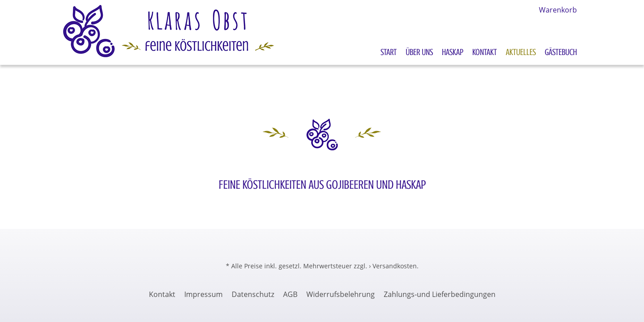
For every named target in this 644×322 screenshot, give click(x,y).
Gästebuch (561, 52)
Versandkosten (395, 266)
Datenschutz (253, 294)
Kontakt (485, 52)
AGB (290, 294)
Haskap (453, 52)
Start (389, 52)
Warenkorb (558, 10)
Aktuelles (521, 52)
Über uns (419, 52)
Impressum (203, 294)
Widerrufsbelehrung (341, 294)
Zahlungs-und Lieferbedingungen (440, 294)
